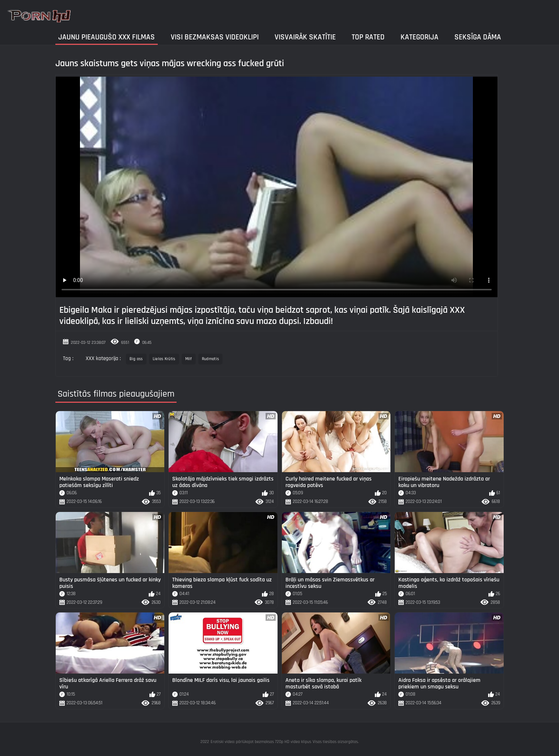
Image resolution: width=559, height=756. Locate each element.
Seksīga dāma (478, 37)
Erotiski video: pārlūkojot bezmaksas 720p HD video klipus (261, 742)
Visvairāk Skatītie (305, 37)
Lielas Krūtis (164, 359)
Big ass (136, 359)
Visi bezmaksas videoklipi (215, 37)
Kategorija (420, 37)
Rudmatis (210, 359)
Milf (189, 359)
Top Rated (368, 37)
